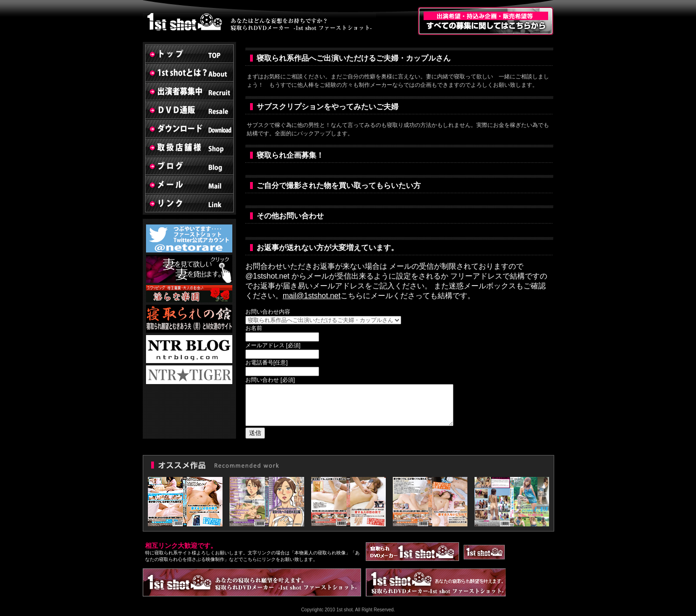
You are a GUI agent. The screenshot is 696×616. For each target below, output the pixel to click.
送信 (255, 433)
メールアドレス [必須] (273, 345)
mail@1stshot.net (312, 296)
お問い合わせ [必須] (270, 380)
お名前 (254, 328)
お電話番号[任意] (267, 363)
